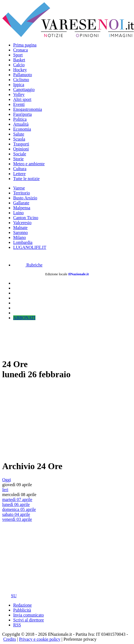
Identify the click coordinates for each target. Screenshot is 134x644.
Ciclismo (21, 80)
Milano (19, 237)
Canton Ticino (26, 218)
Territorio (22, 193)
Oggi (7, 480)
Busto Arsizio (25, 198)
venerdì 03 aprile (17, 519)
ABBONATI (24, 318)
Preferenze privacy (80, 639)
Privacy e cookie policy (40, 639)
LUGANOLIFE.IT (30, 247)
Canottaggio (24, 90)
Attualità (21, 124)
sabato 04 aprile (16, 514)
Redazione (23, 605)
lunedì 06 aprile (16, 504)
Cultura (20, 169)
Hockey (20, 70)
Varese (19, 188)
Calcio (19, 65)
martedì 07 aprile (17, 499)
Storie (18, 159)
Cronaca (20, 50)
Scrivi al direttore (29, 620)
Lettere (19, 174)
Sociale (20, 154)
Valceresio (22, 223)
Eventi (19, 104)
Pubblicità (22, 610)
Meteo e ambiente (29, 164)
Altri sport (22, 99)
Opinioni (21, 149)
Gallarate (21, 203)
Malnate (20, 228)
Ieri (5, 490)
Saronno (20, 232)
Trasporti (21, 144)
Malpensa (22, 208)
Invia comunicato (29, 615)
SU (9, 596)
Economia (22, 129)
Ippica (19, 85)
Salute (19, 134)
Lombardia (23, 242)
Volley (19, 94)
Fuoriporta (23, 114)
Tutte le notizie (26, 179)
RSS (17, 625)
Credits (10, 639)
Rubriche (28, 265)
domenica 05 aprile (19, 509)
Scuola (19, 139)
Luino (18, 213)
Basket (19, 60)
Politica (20, 119)
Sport (18, 55)
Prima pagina (25, 45)
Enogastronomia (28, 109)
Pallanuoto (23, 75)
